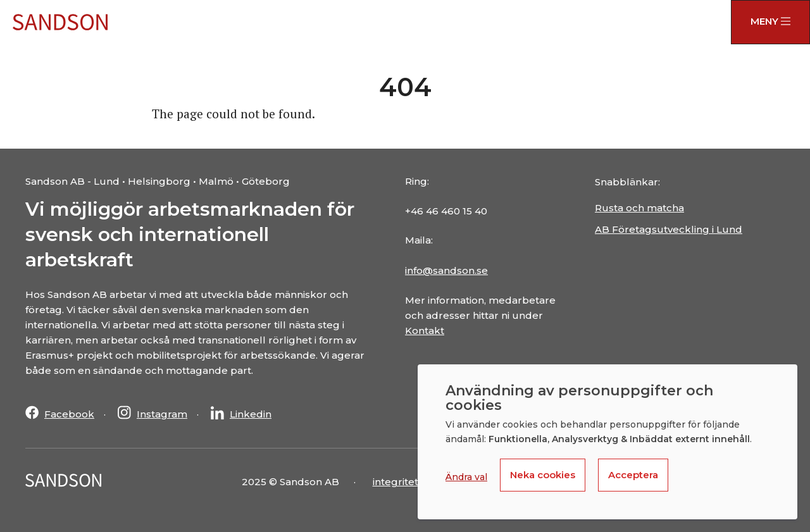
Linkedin (251, 414)
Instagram (162, 414)
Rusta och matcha (639, 208)
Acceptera (633, 475)
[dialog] (607, 442)
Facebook (69, 414)
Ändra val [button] (466, 477)
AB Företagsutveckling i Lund (669, 229)
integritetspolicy (413, 482)
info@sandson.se (446, 270)
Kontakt (425, 331)
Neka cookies (543, 475)
